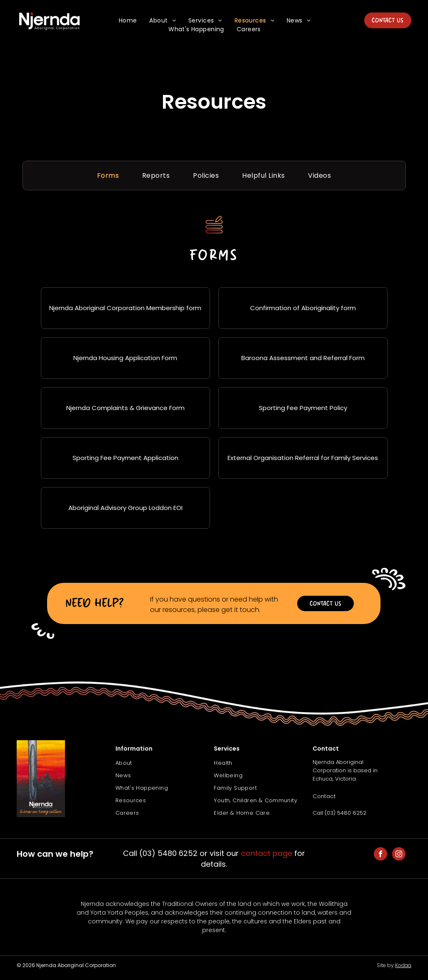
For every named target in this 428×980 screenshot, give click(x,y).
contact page (267, 853)
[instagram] (399, 855)
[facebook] (380, 855)
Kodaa (403, 965)
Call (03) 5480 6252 (339, 813)
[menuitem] (128, 21)
